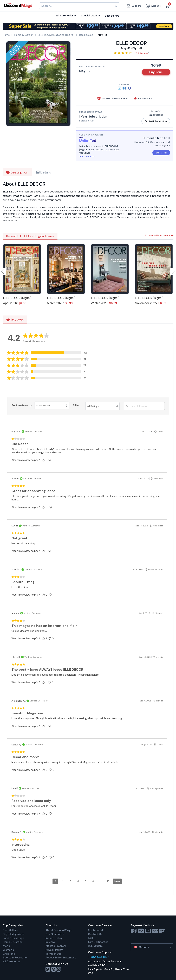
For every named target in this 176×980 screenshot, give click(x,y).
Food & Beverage (13, 938)
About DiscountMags (58, 930)
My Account (96, 930)
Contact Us (95, 934)
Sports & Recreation (16, 958)
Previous (3, 271)
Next (117, 881)
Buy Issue (156, 72)
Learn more (87, 156)
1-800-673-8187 (98, 957)
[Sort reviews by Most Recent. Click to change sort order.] (52, 405)
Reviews (15, 320)
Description (17, 172)
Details (44, 172)
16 (108, 881)
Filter (76, 405)
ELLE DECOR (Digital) (17, 298)
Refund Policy (54, 938)
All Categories (12, 962)
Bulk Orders (95, 946)
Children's (9, 954)
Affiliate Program (56, 946)
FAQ (90, 938)
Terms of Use (54, 954)
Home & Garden (13, 942)
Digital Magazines (14, 934)
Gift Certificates (98, 942)
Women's (8, 950)
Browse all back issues (159, 235)
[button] (48, 353)
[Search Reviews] (144, 406)
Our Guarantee (55, 934)
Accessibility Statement (61, 958)
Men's (6, 946)
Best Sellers (10, 930)
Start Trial (161, 153)
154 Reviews (142, 53)
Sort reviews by (22, 405)
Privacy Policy (54, 950)
